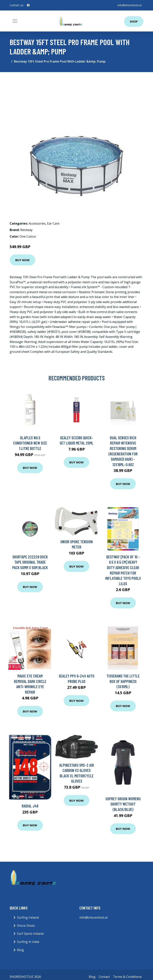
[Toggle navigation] (15, 21)
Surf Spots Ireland (30, 934)
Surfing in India (28, 942)
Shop (134, 21)
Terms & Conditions (127, 977)
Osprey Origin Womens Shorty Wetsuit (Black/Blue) (123, 804)
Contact (104, 977)
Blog (20, 950)
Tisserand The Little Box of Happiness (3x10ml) (123, 681)
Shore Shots (26, 926)
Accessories (37, 223)
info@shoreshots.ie (130, 5)
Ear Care (53, 223)
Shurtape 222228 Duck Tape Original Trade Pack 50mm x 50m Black (30, 562)
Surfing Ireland (28, 917)
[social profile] (28, 5)
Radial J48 (30, 806)
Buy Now (22, 260)
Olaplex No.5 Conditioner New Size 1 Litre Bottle (30, 443)
